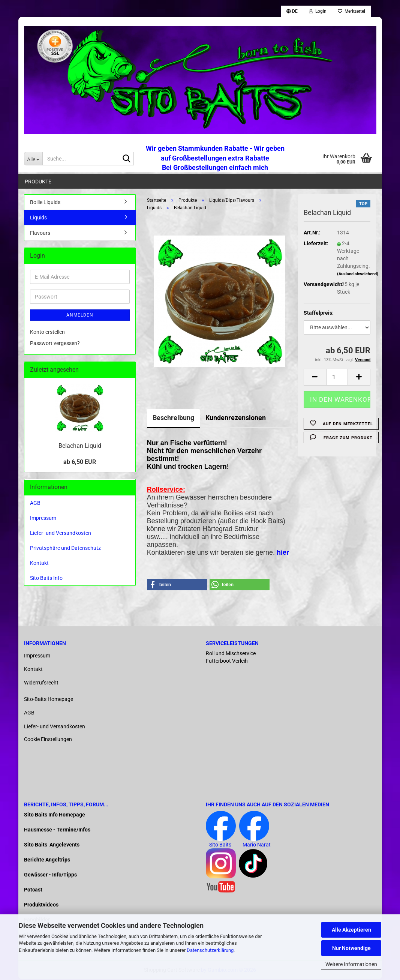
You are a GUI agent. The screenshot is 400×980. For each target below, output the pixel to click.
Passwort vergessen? (55, 344)
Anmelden (80, 316)
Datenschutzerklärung (210, 950)
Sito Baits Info (46, 579)
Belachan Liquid (80, 446)
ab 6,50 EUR (80, 463)
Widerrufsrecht (41, 683)
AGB (35, 504)
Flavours (40, 234)
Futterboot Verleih (227, 662)
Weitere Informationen (351, 964)
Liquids (38, 218)
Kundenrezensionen (236, 418)
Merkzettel (351, 11)
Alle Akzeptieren (351, 930)
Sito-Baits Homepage (49, 700)
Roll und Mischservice (231, 654)
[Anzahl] (337, 378)
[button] (292, 11)
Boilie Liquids (45, 203)
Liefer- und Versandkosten (61, 534)
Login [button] (318, 11)
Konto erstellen (47, 333)
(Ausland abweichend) (358, 275)
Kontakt (39, 564)
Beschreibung (173, 418)
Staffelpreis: (319, 314)
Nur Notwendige (351, 948)
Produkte (38, 182)
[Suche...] (33, 159)
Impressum (43, 519)
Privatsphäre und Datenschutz (65, 549)
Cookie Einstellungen (48, 740)
